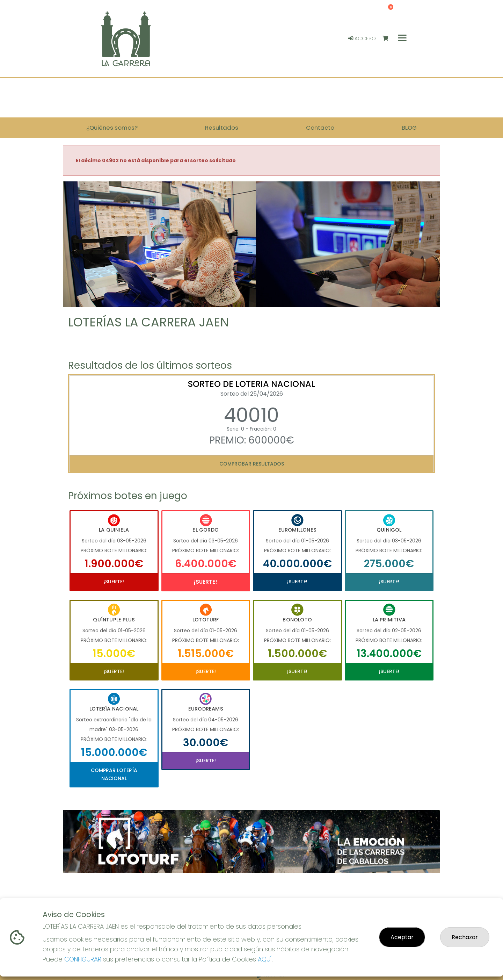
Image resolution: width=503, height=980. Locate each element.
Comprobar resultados (252, 464)
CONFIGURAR (83, 959)
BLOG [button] (409, 128)
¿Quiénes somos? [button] (112, 128)
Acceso (362, 38)
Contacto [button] (320, 128)
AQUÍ (265, 959)
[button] (91, 253)
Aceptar (402, 937)
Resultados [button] (222, 128)
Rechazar (465, 937)
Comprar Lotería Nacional (114, 774)
